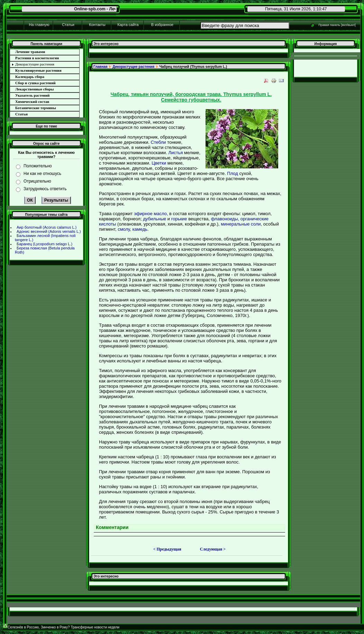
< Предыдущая (167, 549)
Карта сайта (128, 25)
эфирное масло (150, 214)
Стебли (158, 142)
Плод (233, 173)
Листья (175, 153)
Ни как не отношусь (42, 174)
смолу (124, 229)
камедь (140, 229)
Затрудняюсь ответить (45, 189)
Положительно (38, 166)
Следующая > (213, 549)
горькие (179, 219)
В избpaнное (162, 25)
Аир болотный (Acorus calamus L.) (47, 227)
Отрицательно (37, 181)
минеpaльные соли (241, 224)
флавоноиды (225, 219)
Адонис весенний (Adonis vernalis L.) (49, 231)
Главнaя (101, 67)
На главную (39, 25)
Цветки (159, 163)
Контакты (97, 25)
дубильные (154, 219)
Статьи (68, 25)
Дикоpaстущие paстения (133, 67)
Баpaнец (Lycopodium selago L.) (44, 244)
